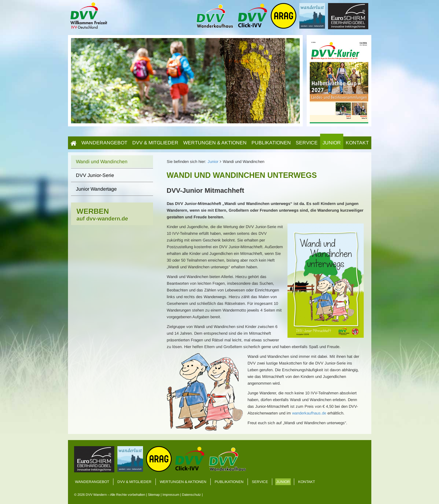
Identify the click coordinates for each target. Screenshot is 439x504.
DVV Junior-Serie (95, 175)
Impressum (171, 495)
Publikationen (271, 143)
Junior (332, 143)
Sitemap (154, 495)
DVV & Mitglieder (155, 143)
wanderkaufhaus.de (309, 413)
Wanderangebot (104, 143)
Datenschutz (191, 495)
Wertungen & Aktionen (215, 143)
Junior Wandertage (96, 189)
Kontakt (357, 143)
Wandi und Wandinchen (102, 162)
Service (307, 143)
